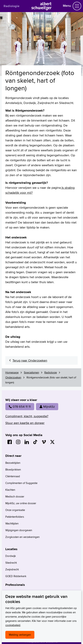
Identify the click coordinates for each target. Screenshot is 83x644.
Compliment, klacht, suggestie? (27, 416)
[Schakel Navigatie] (77, 6)
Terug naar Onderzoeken (30, 360)
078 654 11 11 (20, 407)
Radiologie (11, 6)
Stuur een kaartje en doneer (25, 423)
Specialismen (31, 372)
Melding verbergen (20, 635)
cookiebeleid (13, 625)
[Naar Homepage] (42, 9)
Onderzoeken (13, 377)
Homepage (12, 372)
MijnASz (47, 407)
